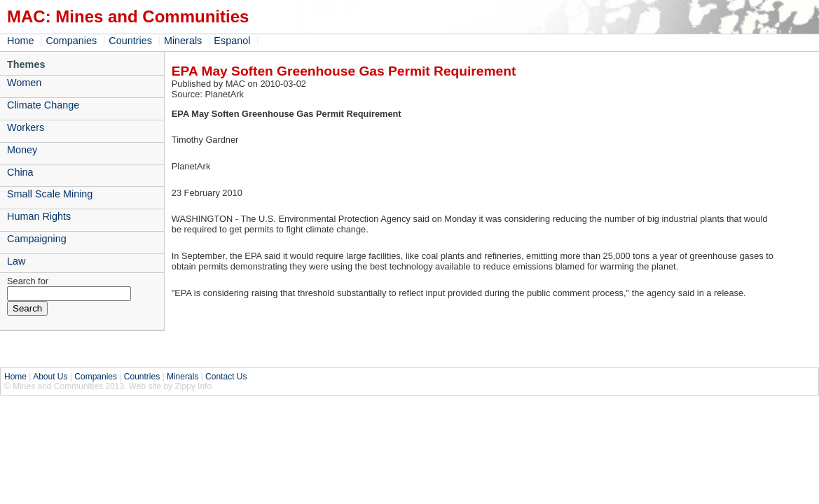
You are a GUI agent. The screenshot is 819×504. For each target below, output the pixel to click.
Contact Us (226, 377)
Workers (26, 127)
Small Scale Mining (50, 194)
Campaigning (37, 239)
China (20, 172)
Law (16, 261)
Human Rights (39, 216)
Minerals (183, 41)
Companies (71, 41)
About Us (50, 377)
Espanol (232, 41)
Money (22, 150)
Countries (130, 41)
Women (24, 83)
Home (20, 41)
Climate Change (43, 105)
